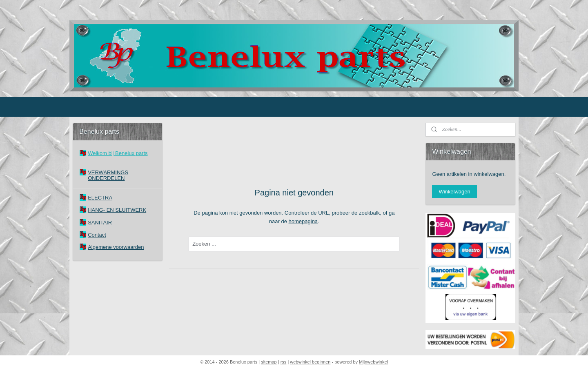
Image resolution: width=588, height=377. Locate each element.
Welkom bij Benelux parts (118, 153)
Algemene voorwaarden (116, 247)
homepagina (303, 221)
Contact (97, 235)
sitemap (269, 362)
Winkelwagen (454, 192)
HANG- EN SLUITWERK (117, 210)
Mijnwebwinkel (373, 362)
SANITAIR (100, 223)
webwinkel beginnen (310, 362)
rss (284, 362)
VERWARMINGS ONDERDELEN (108, 175)
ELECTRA (100, 198)
